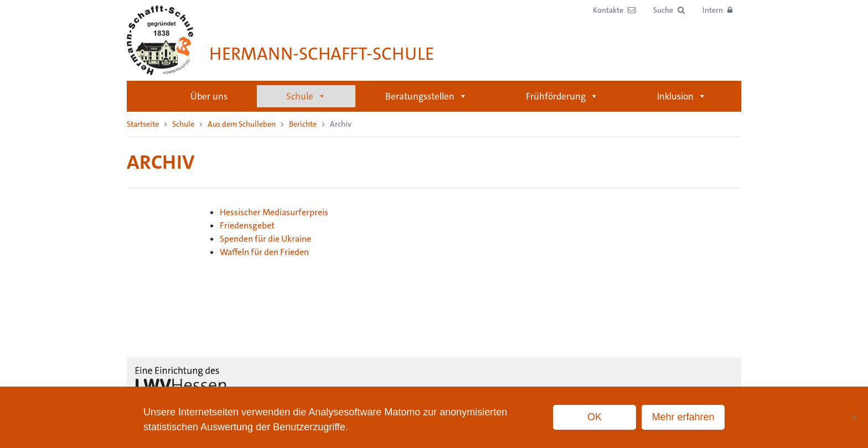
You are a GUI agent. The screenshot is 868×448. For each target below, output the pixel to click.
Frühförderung (562, 96)
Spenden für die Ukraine (265, 239)
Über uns (209, 96)
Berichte (303, 124)
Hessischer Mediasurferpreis (274, 212)
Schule (306, 96)
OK (595, 417)
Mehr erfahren (683, 417)
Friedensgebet (247, 225)
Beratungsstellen (426, 96)
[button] (669, 10)
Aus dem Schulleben (242, 124)
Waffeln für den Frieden (264, 252)
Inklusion (682, 96)
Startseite (147, 96)
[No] (854, 417)
